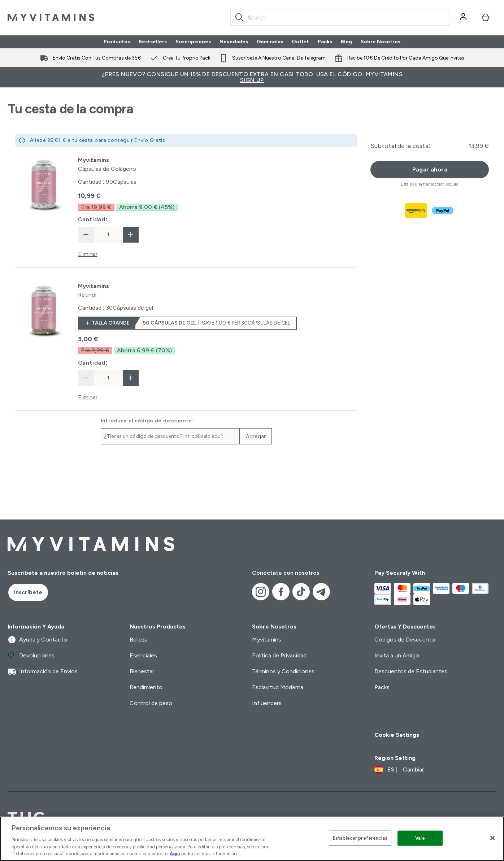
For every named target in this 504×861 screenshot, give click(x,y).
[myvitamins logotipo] (51, 17)
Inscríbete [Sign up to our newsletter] (28, 592)
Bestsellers (153, 42)
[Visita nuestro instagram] (261, 592)
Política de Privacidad (279, 655)
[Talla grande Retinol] (187, 323)
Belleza (139, 640)
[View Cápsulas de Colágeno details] (107, 165)
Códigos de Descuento (405, 640)
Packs (325, 42)
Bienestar (142, 671)
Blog (346, 42)
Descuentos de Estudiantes (411, 671)
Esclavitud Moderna (278, 687)
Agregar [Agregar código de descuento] (256, 436)
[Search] (239, 17)
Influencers (267, 703)
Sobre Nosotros (381, 42)
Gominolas (270, 42)
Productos (117, 42)
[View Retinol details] (94, 291)
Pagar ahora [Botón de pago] (430, 169)
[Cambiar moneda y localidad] (399, 770)
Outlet (300, 42)
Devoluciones (31, 656)
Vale (420, 838)
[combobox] (340, 17)
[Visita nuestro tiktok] (301, 592)
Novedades (234, 42)
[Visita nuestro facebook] (281, 592)
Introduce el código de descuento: (147, 421)
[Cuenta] (464, 17)
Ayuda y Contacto (37, 640)
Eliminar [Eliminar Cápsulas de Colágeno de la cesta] (88, 254)
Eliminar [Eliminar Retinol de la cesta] (88, 397)
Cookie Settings (397, 735)
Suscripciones (193, 42)
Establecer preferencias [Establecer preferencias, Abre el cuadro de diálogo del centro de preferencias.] (360, 838)
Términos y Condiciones (283, 671)
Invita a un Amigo (397, 655)
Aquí (175, 854)
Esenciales (143, 655)
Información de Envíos (43, 671)
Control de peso (151, 703)
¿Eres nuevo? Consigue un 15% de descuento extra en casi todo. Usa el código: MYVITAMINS (252, 77)
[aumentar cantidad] (131, 235)
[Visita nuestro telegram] (321, 592)
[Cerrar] (492, 838)
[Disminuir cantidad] (86, 235)
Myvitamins (267, 640)
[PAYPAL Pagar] (443, 210)
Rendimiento (146, 687)
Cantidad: (93, 219)
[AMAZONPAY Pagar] (416, 210)
